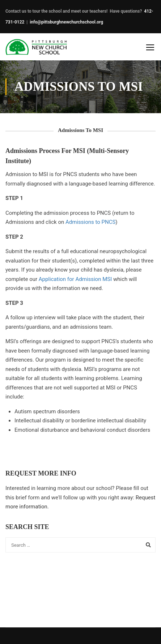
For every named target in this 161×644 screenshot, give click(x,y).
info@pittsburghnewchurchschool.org (66, 22)
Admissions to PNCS (90, 222)
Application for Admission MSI (75, 279)
